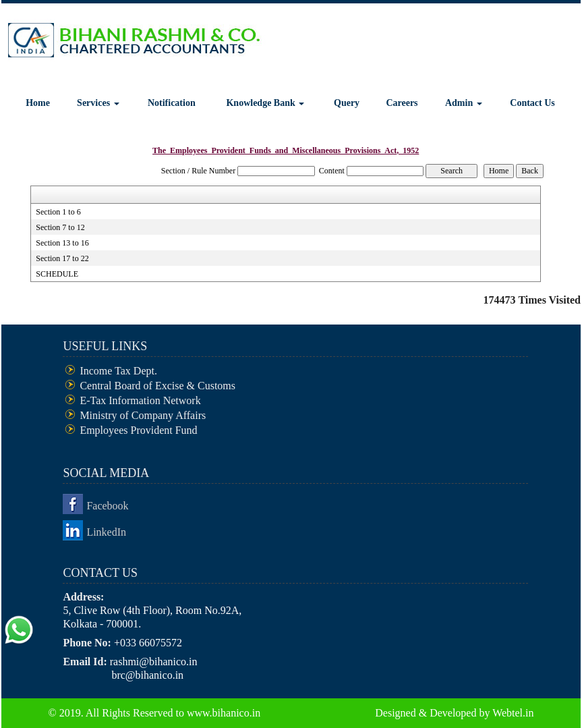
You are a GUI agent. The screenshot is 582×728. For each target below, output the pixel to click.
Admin (464, 103)
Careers (402, 103)
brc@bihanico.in (147, 675)
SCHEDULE (57, 274)
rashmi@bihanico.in (154, 662)
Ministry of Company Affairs (143, 415)
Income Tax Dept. (118, 371)
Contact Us (532, 103)
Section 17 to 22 (62, 258)
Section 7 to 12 (60, 227)
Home (38, 103)
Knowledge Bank (265, 103)
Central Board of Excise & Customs (157, 386)
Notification (172, 103)
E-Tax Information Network (140, 400)
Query (347, 103)
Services (98, 103)
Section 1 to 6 (58, 212)
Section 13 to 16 (62, 243)
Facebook (107, 506)
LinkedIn (106, 532)
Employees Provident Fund (138, 430)
